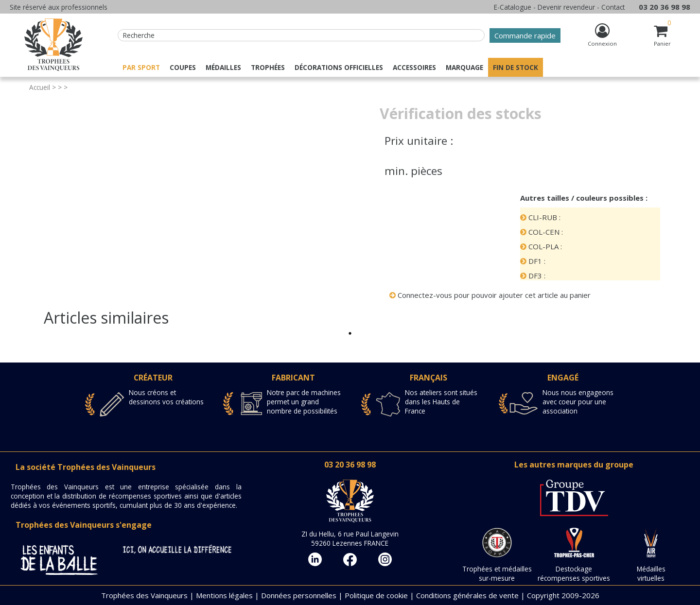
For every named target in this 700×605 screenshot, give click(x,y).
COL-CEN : (542, 232)
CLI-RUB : (540, 217)
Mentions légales (224, 595)
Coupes (183, 67)
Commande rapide (525, 35)
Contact (613, 7)
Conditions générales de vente (467, 595)
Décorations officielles (339, 67)
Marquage (464, 67)
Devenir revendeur (566, 7)
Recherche (139, 35)
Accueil (40, 87)
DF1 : (533, 261)
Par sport (141, 67)
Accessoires (414, 67)
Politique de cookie (376, 595)
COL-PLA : (541, 246)
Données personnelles (299, 595)
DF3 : (533, 276)
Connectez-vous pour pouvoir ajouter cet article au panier (490, 295)
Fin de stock (516, 67)
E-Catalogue (513, 7)
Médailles (223, 67)
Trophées (268, 67)
